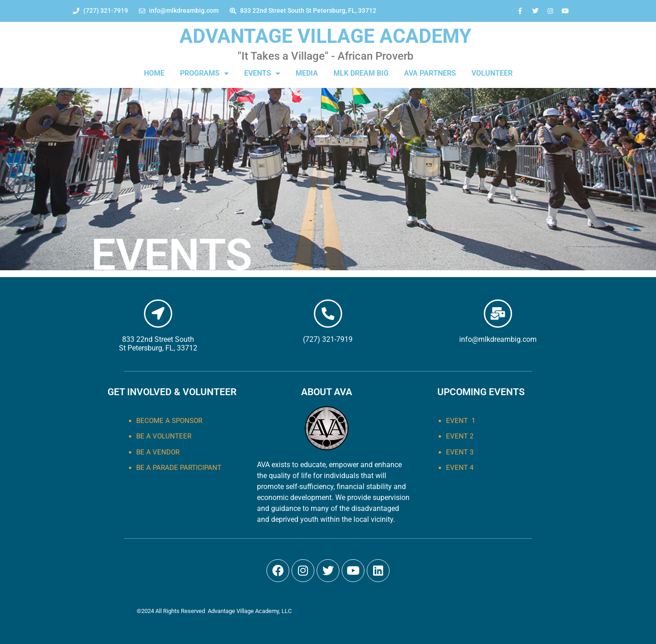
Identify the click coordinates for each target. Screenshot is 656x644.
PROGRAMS (204, 73)
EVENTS (262, 73)
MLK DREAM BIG (361, 73)
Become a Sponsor (169, 421)
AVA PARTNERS (430, 73)
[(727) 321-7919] (328, 314)
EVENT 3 (460, 452)
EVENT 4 (460, 468)
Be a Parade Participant (179, 468)
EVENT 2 (460, 436)
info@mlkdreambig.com (498, 339)
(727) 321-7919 (328, 339)
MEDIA (307, 73)
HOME (154, 73)
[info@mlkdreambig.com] (498, 314)
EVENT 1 (461, 421)
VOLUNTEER (492, 73)
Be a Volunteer (164, 436)
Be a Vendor (158, 452)
